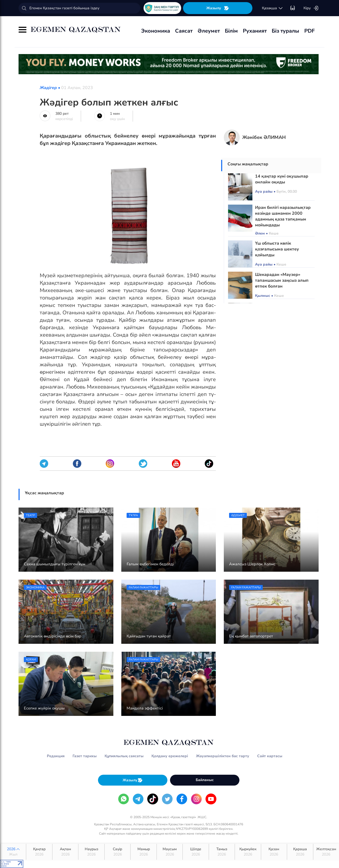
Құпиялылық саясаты (124, 756)
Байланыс (205, 780)
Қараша (300, 852)
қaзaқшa (273, 8)
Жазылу (218, 8)
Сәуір (117, 852)
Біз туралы (286, 31)
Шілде (196, 852)
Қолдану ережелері (170, 756)
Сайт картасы (270, 756)
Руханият (255, 31)
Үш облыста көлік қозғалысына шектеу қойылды (277, 249)
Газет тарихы (85, 756)
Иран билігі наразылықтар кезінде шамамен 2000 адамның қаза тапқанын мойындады (283, 216)
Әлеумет (209, 31)
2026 (13, 852)
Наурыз (91, 852)
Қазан (274, 852)
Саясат (184, 31)
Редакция (56, 756)
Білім (231, 31)
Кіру (311, 8)
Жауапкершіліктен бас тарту (223, 756)
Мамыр (143, 852)
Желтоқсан (326, 852)
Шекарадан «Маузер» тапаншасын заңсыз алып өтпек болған (282, 280)
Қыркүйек (248, 852)
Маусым (170, 852)
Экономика (156, 31)
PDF (309, 31)
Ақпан (65, 852)
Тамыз (222, 852)
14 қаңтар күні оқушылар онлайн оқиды (282, 179)
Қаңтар (39, 852)
